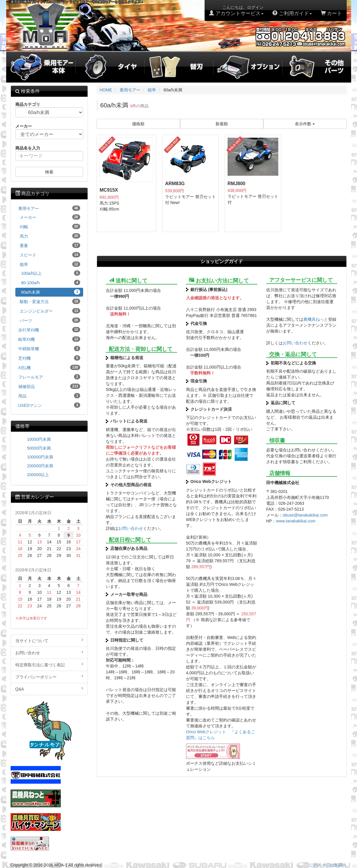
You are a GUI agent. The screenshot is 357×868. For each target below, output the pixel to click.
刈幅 (50, 226)
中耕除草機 (49, 348)
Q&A (49, 689)
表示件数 (305, 124)
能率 (50, 264)
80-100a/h (51, 282)
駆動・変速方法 (50, 301)
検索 (49, 172)
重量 (50, 245)
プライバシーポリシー (49, 677)
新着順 (222, 124)
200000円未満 (40, 466)
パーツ (50, 320)
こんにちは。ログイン (236, 11)
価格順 (138, 124)
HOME (106, 90)
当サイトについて (49, 640)
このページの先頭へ (328, 865)
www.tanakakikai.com (296, 521)
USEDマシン (49, 405)
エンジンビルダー (50, 311)
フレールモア (49, 377)
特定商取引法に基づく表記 (49, 665)
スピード (50, 255)
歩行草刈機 (49, 330)
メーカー (50, 217)
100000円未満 (40, 457)
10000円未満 (39, 439)
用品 (49, 396)
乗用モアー (49, 208)
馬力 (50, 236)
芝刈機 (49, 358)
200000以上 (38, 475)
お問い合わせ (131, 528)
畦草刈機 (49, 339)
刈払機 (49, 367)
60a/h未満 (51, 292)
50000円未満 (39, 448)
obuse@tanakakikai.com (305, 515)
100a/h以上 (51, 273)
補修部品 (49, 386)
